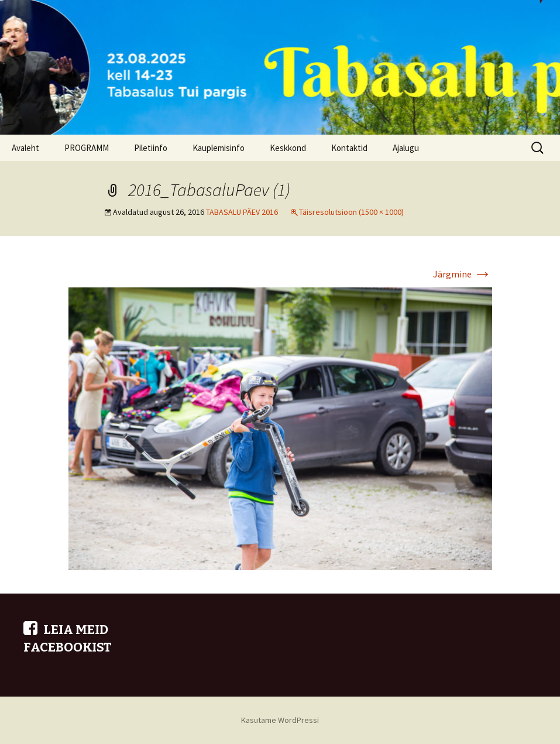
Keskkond (288, 148)
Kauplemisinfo (219, 148)
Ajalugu (406, 148)
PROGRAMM (87, 148)
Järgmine (463, 274)
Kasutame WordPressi (280, 720)
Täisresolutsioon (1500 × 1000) (351, 212)
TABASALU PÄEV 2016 (242, 212)
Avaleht (25, 148)
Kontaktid (349, 148)
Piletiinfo (151, 148)
